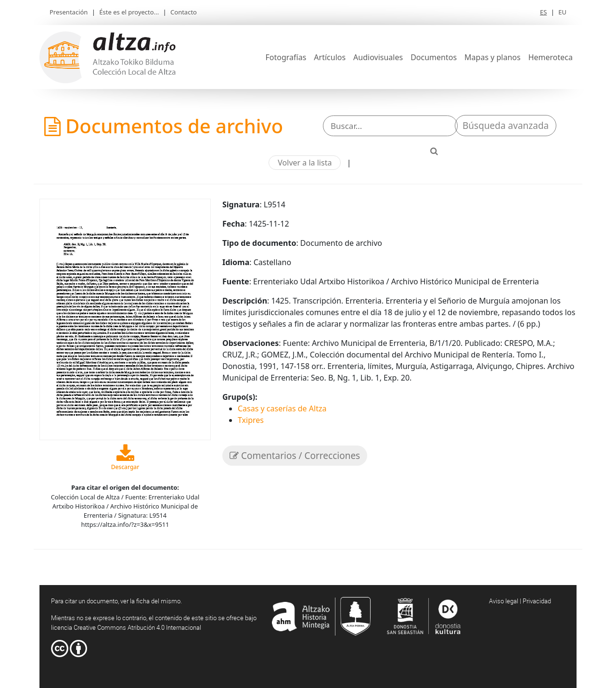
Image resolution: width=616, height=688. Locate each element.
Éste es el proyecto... (129, 12)
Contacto (184, 12)
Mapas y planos (493, 57)
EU (562, 12)
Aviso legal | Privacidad (520, 601)
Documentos (434, 57)
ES (543, 12)
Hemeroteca (551, 57)
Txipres (251, 420)
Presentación (69, 12)
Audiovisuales (378, 57)
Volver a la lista (305, 163)
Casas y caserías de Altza (282, 408)
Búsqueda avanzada (506, 126)
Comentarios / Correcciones (295, 456)
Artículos (330, 57)
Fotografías (286, 57)
